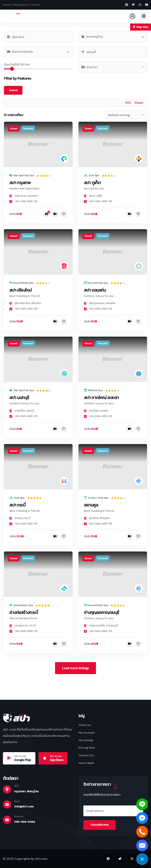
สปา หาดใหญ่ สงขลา (101, 398)
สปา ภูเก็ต (92, 183)
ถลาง (92, 196)
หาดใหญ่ (94, 411)
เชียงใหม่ (36, 303)
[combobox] (113, 37)
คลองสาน (20, 196)
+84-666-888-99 (23, 201)
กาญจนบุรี (112, 626)
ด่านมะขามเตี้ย (97, 626)
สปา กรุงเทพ (20, 183)
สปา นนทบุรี (19, 398)
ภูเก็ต (99, 196)
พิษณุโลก (105, 518)
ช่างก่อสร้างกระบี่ (24, 612)
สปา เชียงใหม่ (21, 290)
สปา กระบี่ (17, 505)
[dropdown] (144, 16)
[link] (38, 144)
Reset (139, 103)
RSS (128, 103)
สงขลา (104, 411)
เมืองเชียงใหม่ (22, 303)
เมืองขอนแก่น (97, 303)
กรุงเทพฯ (33, 196)
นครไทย (94, 518)
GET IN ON (20, 756)
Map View (141, 27)
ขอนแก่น (110, 303)
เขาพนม (19, 518)
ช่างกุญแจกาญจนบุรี (102, 612)
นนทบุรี (30, 411)
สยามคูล (91, 505)
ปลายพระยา (22, 626)
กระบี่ (27, 518)
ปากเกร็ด (20, 411)
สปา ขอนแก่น (95, 290)
